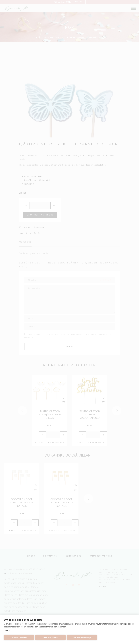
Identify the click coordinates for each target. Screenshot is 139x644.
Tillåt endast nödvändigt (82, 638)
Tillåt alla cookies (19, 638)
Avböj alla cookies (50, 638)
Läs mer (7, 630)
